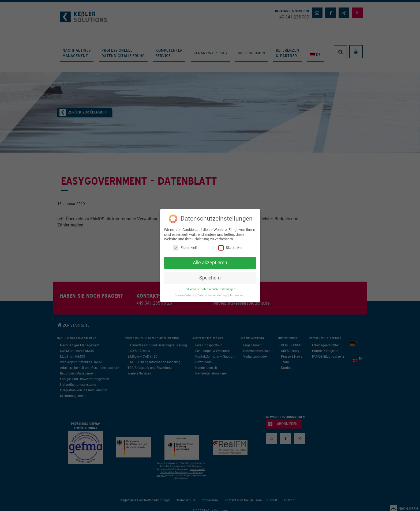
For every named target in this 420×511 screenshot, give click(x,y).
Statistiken (231, 247)
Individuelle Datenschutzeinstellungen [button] (210, 289)
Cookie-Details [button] (185, 295)
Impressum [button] (238, 295)
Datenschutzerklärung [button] (212, 295)
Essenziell (185, 247)
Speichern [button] (210, 278)
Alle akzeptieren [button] (210, 263)
